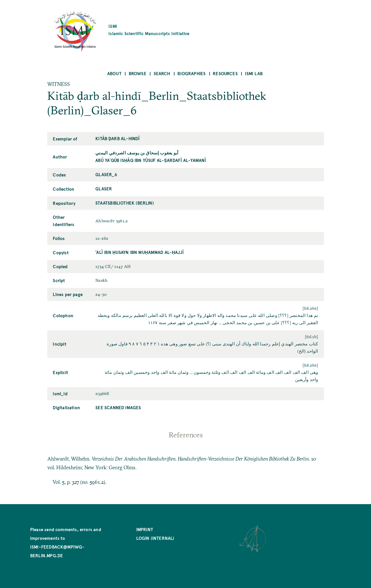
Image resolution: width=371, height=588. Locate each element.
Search (162, 73)
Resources (225, 73)
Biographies (191, 73)
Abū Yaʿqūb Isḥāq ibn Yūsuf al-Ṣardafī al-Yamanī (151, 160)
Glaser (104, 189)
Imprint (145, 529)
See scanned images (118, 407)
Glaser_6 (106, 174)
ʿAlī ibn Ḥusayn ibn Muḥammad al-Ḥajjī (140, 252)
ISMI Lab (254, 73)
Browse (138, 73)
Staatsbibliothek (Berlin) (125, 203)
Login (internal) (155, 538)
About (114, 73)
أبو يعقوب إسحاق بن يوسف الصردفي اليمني (137, 153)
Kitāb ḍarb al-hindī (118, 138)
